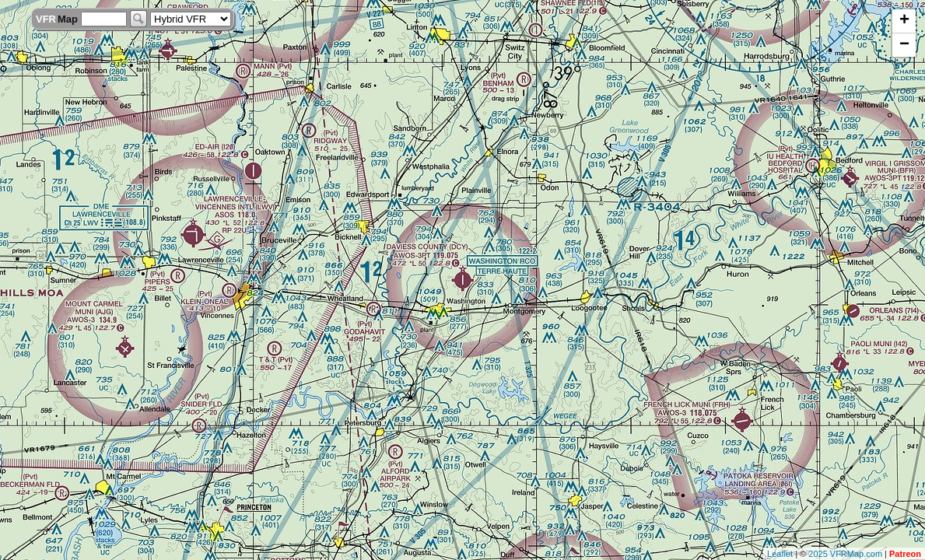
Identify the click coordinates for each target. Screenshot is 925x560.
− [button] (904, 45)
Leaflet (780, 554)
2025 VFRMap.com (845, 554)
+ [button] (904, 21)
